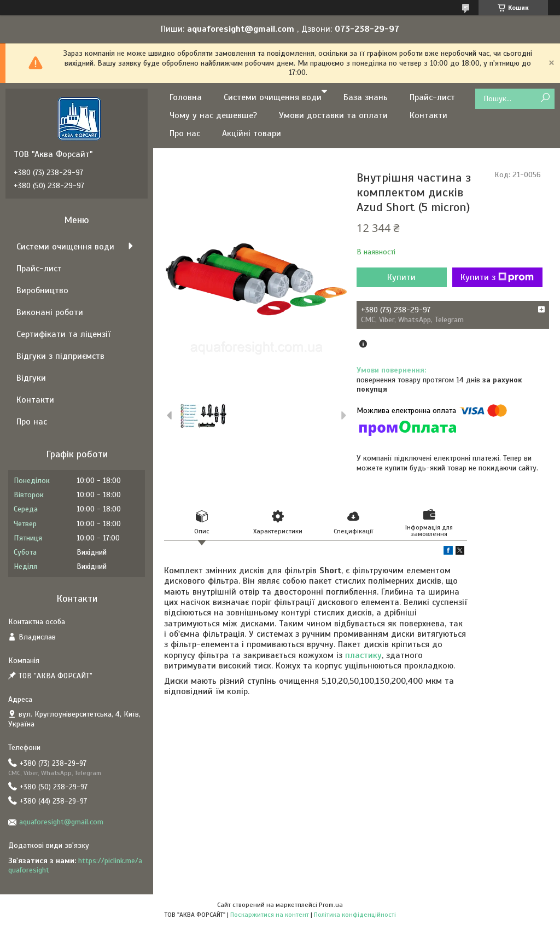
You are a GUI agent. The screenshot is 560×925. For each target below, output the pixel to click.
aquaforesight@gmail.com (61, 822)
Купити (401, 277)
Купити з (497, 277)
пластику (363, 655)
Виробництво (42, 290)
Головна (186, 97)
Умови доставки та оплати (333, 115)
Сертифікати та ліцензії (63, 334)
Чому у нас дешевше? (213, 115)
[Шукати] (545, 98)
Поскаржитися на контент (270, 915)
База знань (366, 97)
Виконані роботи (50, 312)
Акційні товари (252, 133)
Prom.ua (331, 905)
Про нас (185, 133)
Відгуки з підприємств (60, 356)
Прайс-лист (432, 97)
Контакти (428, 115)
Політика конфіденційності (355, 915)
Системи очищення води (273, 97)
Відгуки (31, 378)
